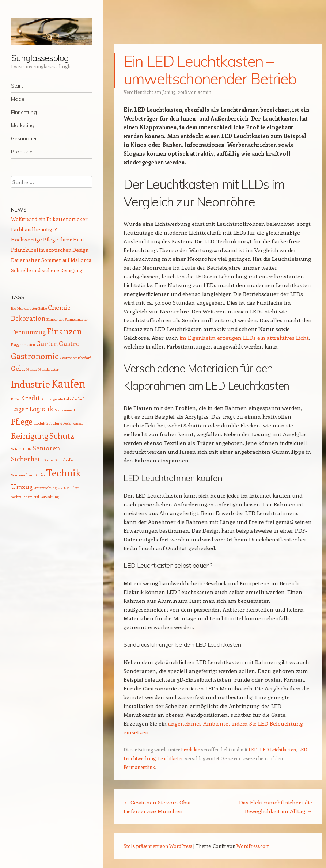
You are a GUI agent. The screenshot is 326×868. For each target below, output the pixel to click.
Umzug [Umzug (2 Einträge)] (22, 487)
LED (253, 749)
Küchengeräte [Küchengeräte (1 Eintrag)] (52, 399)
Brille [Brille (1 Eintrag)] (43, 308)
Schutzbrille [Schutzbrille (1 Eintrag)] (21, 449)
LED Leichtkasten (278, 749)
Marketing (23, 125)
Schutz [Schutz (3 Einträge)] (62, 435)
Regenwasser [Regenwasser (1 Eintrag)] (73, 423)
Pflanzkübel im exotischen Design (50, 250)
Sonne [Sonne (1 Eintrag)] (48, 460)
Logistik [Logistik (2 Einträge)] (41, 409)
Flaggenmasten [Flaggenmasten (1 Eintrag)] (23, 344)
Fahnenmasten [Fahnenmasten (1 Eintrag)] (77, 319)
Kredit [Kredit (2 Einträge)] (31, 398)
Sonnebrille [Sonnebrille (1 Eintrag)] (64, 460)
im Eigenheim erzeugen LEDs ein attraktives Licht (244, 338)
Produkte (22, 152)
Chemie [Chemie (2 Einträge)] (59, 307)
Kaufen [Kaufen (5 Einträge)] (68, 383)
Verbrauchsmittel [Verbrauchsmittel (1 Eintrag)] (25, 497)
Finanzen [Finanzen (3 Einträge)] (64, 331)
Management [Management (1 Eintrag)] (65, 410)
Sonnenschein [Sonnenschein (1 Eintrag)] (22, 475)
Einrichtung (24, 112)
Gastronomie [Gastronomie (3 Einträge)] (35, 356)
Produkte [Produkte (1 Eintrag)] (41, 423)
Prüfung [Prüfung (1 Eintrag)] (56, 423)
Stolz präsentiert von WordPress (158, 846)
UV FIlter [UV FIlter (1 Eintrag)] (71, 488)
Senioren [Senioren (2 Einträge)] (46, 448)
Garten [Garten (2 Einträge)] (47, 343)
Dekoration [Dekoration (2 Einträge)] (28, 318)
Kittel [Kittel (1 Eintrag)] (15, 399)
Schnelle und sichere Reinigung (47, 270)
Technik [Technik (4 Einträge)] (63, 473)
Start (17, 86)
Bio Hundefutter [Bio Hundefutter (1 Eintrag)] (24, 308)
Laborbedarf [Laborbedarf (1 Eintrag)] (74, 399)
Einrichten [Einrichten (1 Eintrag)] (55, 319)
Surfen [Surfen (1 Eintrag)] (40, 475)
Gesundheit (24, 138)
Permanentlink (139, 767)
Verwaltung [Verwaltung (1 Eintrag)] (50, 497)
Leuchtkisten (171, 758)
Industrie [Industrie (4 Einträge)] (31, 384)
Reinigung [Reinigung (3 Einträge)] (30, 435)
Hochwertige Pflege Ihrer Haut (48, 239)
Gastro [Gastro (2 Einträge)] (69, 343)
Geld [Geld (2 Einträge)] (18, 368)
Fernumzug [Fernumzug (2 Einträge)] (28, 332)
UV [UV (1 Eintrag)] (60, 488)
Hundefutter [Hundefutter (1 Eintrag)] (48, 369)
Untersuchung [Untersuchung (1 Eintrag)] (45, 488)
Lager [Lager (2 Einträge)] (20, 409)
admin (204, 92)
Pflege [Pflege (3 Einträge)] (22, 421)
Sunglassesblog (40, 58)
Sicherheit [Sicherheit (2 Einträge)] (27, 459)
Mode (18, 99)
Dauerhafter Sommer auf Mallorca (51, 260)
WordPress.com (253, 846)
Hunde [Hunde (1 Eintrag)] (32, 369)
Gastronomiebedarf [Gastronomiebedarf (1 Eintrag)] (75, 358)
